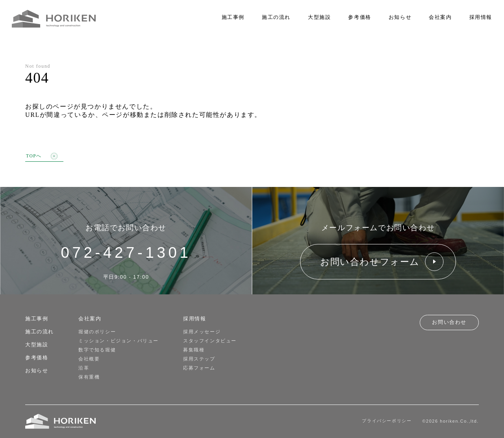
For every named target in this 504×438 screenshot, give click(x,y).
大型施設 (319, 17)
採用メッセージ (202, 332)
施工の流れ (276, 17)
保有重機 (89, 377)
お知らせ (400, 17)
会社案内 (440, 17)
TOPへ (42, 156)
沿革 (84, 368)
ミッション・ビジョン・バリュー (119, 341)
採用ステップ (199, 359)
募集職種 (194, 350)
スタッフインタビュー (210, 341)
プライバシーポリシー (387, 421)
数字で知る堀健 (97, 350)
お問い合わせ (449, 322)
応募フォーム (199, 368)
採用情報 (481, 17)
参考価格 (359, 17)
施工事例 (233, 17)
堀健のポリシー (97, 332)
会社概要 (89, 359)
